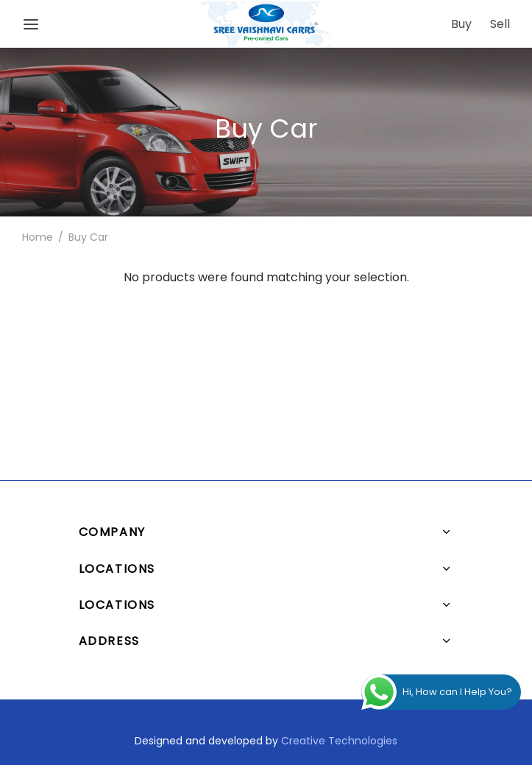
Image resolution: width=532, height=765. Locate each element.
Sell (500, 24)
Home (38, 336)
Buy (461, 24)
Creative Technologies (339, 741)
